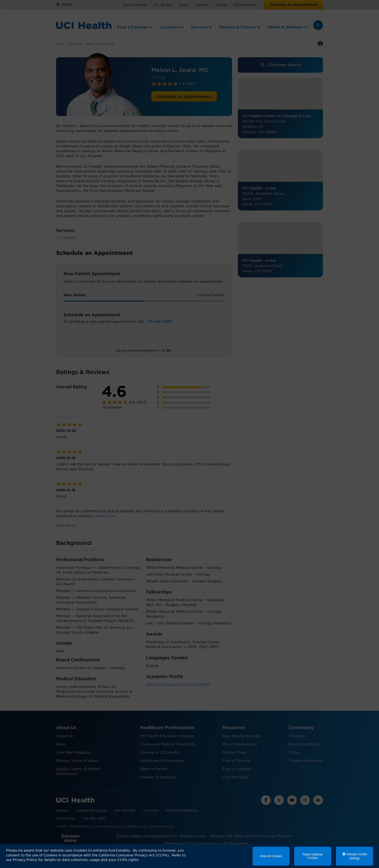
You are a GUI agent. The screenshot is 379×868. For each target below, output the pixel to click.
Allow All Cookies (271, 856)
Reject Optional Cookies (313, 856)
